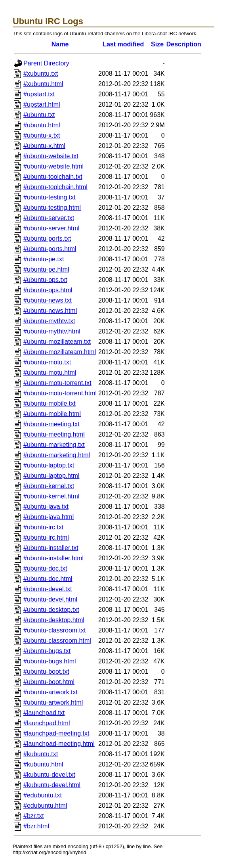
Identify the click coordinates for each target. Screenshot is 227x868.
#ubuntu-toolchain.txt (53, 177)
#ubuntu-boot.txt (46, 672)
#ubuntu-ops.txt (45, 280)
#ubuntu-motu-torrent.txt (57, 383)
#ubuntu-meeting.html (54, 434)
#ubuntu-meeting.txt (51, 424)
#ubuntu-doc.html (48, 579)
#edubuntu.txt (43, 795)
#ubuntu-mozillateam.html (60, 352)
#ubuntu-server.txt (49, 218)
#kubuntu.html (43, 764)
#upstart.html (42, 104)
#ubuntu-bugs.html (50, 661)
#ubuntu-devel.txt (48, 589)
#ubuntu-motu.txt (47, 362)
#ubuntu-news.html (50, 311)
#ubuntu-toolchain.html (55, 187)
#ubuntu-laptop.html (51, 476)
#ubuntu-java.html (49, 517)
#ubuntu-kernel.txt (49, 486)
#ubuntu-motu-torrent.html (60, 393)
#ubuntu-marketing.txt (54, 445)
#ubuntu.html (42, 125)
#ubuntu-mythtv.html (52, 331)
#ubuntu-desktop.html (54, 620)
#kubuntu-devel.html (52, 785)
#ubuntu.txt (39, 115)
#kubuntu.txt (41, 754)
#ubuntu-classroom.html (57, 641)
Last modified (123, 44)
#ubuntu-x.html (44, 146)
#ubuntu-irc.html (46, 537)
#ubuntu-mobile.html (52, 414)
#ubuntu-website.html (53, 166)
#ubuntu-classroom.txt (54, 630)
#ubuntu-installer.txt (51, 548)
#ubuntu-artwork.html (53, 702)
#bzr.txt (34, 816)
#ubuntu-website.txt (51, 156)
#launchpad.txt (44, 713)
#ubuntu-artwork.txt (51, 692)
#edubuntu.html (45, 806)
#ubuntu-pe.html (46, 269)
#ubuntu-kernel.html (51, 496)
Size (157, 44)
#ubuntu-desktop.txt (51, 610)
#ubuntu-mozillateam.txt (57, 342)
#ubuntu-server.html (51, 228)
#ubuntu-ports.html (50, 249)
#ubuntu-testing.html (52, 208)
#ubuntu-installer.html (53, 558)
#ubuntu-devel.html (50, 599)
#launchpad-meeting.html (59, 744)
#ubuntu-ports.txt (47, 239)
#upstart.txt (39, 94)
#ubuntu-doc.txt (45, 568)
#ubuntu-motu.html (50, 373)
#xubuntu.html (43, 84)
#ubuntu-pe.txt (44, 259)
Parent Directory (46, 63)
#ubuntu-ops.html (48, 290)
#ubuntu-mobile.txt (50, 403)
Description (184, 44)
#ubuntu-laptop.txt (49, 465)
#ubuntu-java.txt (46, 507)
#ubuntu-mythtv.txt (49, 321)
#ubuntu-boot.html (49, 682)
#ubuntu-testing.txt (50, 197)
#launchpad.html (47, 723)
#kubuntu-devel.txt (49, 775)
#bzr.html (36, 826)
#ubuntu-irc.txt (43, 527)
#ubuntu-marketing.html (57, 455)
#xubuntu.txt (41, 74)
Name (60, 44)
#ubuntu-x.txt (42, 135)
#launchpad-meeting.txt (56, 733)
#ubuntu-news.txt (48, 300)
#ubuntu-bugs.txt (47, 651)
